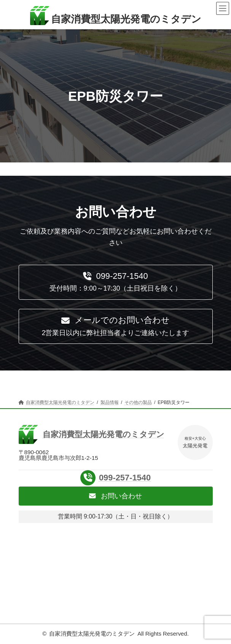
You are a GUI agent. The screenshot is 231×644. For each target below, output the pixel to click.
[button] (116, 282)
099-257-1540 (125, 478)
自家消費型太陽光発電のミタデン (92, 634)
